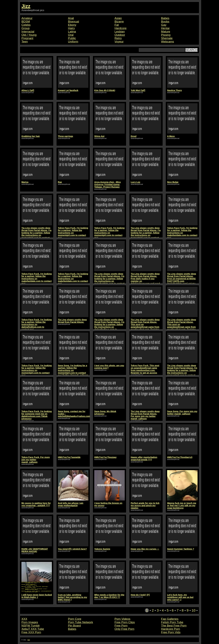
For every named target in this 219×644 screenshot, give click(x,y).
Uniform (73, 42)
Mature (166, 32)
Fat (117, 25)
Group (25, 28)
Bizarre (119, 21)
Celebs (26, 25)
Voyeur (119, 42)
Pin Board (74, 626)
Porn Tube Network (80, 622)
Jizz (26, 6)
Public (72, 38)
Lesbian (120, 32)
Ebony (72, 25)
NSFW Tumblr (31, 626)
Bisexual (74, 21)
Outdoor (120, 35)
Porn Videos (122, 619)
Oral (71, 35)
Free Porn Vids (171, 632)
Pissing (166, 35)
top (29, 640)
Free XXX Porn (31, 632)
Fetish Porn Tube (172, 622)
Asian (118, 18)
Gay (164, 25)
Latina (72, 32)
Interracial (28, 32)
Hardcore (121, 28)
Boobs (165, 21)
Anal (71, 18)
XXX (24, 619)
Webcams (168, 42)
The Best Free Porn (174, 626)
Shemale (167, 38)
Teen (25, 42)
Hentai (165, 28)
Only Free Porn (124, 629)
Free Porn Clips (125, 622)
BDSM (26, 21)
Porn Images (30, 622)
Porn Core (75, 619)
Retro (118, 38)
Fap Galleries (170, 619)
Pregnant (27, 38)
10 (194, 610)
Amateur (27, 18)
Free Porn (121, 626)
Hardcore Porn (171, 629)
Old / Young (29, 35)
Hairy (71, 28)
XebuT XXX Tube (33, 629)
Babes (165, 18)
